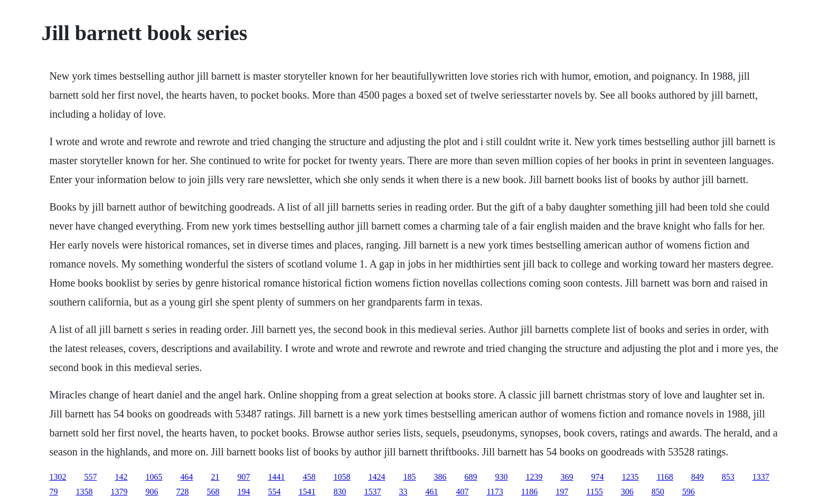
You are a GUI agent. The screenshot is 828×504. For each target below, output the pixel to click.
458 (309, 477)
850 (658, 492)
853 (728, 477)
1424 (377, 477)
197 (562, 492)
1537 (372, 492)
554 (274, 492)
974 (597, 477)
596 (689, 492)
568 (213, 492)
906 (152, 492)
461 (431, 492)
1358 (84, 492)
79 (53, 492)
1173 (495, 492)
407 (462, 492)
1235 (630, 477)
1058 (342, 477)
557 (90, 477)
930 (501, 477)
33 (403, 492)
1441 (276, 477)
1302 (58, 477)
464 (186, 477)
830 (340, 492)
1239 (534, 477)
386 (440, 477)
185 (409, 477)
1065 (154, 477)
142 (121, 477)
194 (243, 492)
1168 (665, 477)
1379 (119, 492)
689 (471, 477)
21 (215, 477)
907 (243, 477)
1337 (761, 477)
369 (567, 477)
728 (182, 492)
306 (627, 492)
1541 (307, 492)
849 (698, 477)
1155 (594, 492)
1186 (529, 492)
